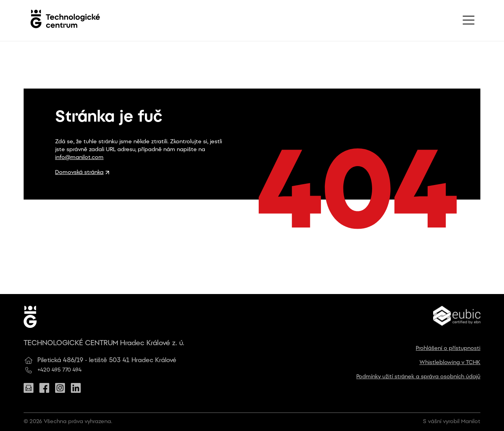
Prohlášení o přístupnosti (448, 349)
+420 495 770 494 (59, 370)
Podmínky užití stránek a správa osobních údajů (418, 377)
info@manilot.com (79, 158)
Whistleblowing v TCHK (450, 363)
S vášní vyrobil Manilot (452, 422)
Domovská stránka (82, 173)
